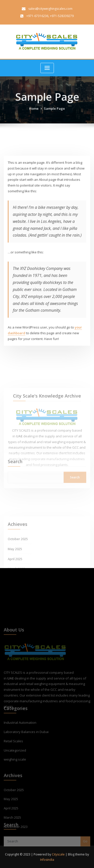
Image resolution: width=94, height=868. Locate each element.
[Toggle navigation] (47, 68)
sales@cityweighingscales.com (50, 9)
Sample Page (54, 114)
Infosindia (47, 860)
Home (34, 114)
